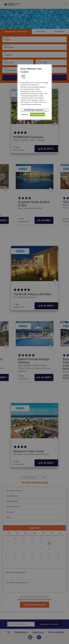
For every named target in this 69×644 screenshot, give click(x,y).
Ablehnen (25, 114)
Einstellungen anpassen (34, 110)
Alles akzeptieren (37, 114)
